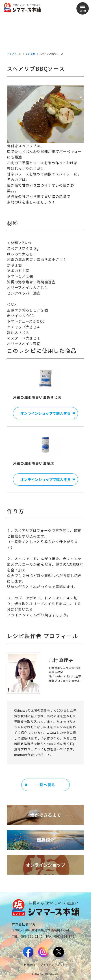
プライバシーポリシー (54, 964)
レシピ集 (31, 54)
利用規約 (29, 964)
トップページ (14, 54)
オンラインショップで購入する (45, 413)
